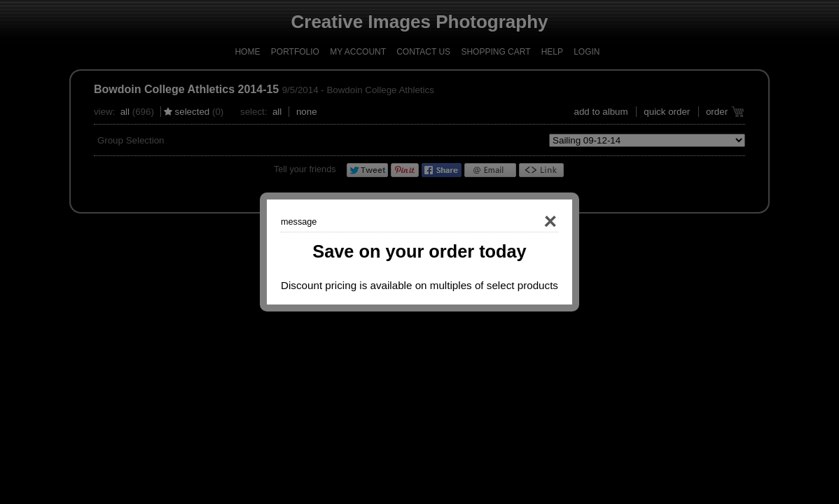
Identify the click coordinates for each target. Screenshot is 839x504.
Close (530, 222)
